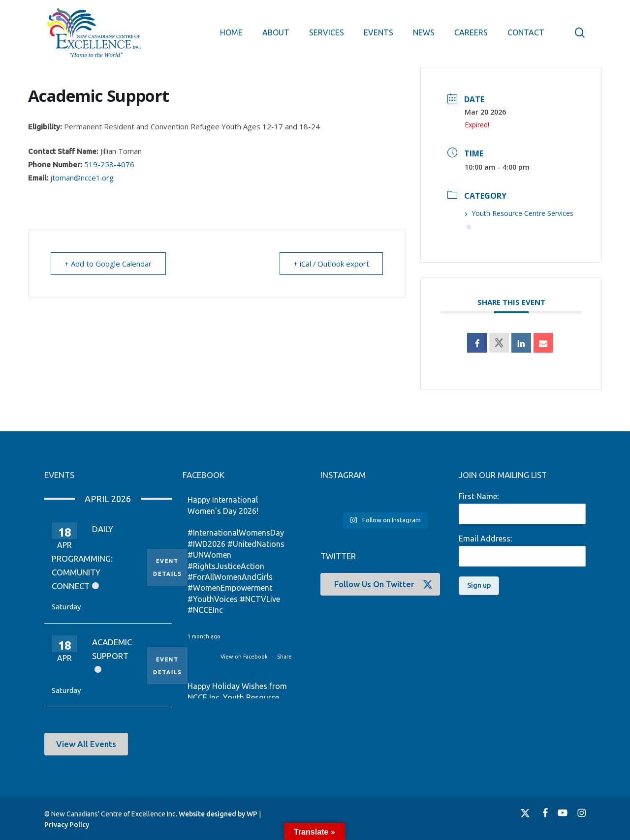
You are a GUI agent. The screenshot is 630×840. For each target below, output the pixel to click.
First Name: (479, 496)
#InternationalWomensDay (236, 533)
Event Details (168, 567)
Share (284, 657)
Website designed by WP (218, 814)
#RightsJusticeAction (226, 566)
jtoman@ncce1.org (82, 178)
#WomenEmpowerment (230, 588)
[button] (86, 744)
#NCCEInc (205, 610)
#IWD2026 (206, 544)
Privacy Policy (67, 825)
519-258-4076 (109, 164)
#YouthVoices (213, 599)
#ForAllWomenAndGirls (230, 577)
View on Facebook (245, 657)
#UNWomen (209, 555)
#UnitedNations (256, 544)
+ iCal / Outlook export (331, 264)
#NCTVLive (260, 599)
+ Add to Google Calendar (109, 264)
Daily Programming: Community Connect (82, 557)
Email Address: (485, 539)
